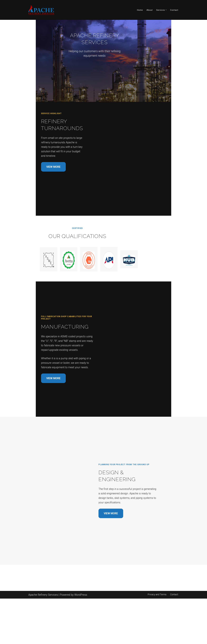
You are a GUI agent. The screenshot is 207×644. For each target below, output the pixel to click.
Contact (174, 10)
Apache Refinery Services (43, 640)
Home (140, 10)
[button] (166, 10)
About (150, 10)
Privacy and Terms (157, 640)
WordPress (81, 640)
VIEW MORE (41, 178)
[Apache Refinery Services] (41, 10)
